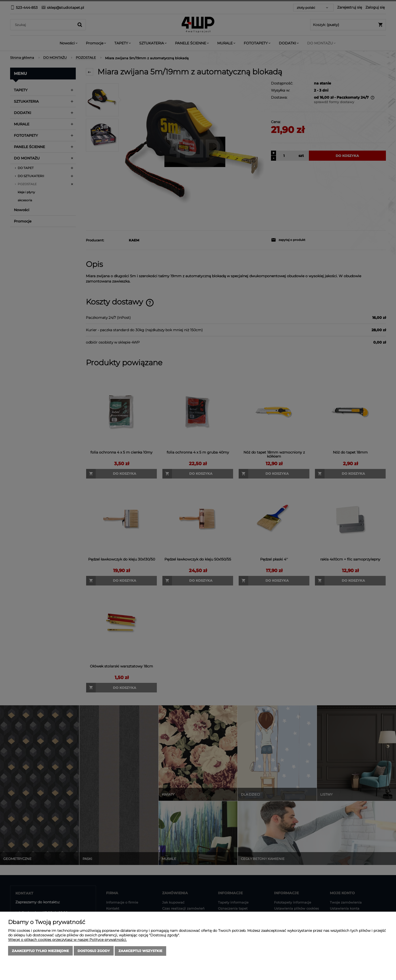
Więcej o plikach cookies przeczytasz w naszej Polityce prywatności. (67, 940)
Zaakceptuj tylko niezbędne (40, 951)
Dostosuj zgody (94, 951)
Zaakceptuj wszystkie (140, 951)
